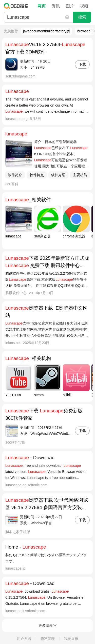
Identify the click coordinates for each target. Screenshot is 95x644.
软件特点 (37, 175)
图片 (70, 6)
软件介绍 (58, 175)
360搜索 (17, 6)
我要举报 (71, 639)
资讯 (56, 6)
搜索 (82, 17)
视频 (84, 6)
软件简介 (15, 175)
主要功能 (80, 175)
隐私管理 (48, 639)
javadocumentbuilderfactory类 (46, 31)
